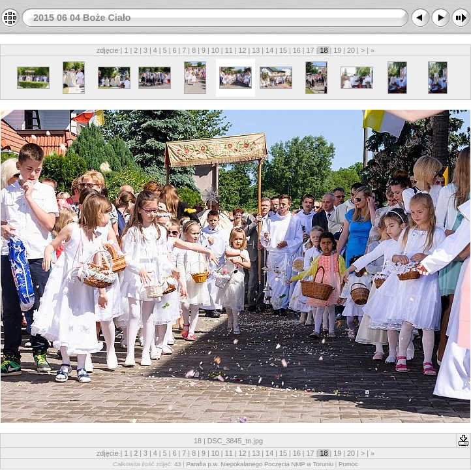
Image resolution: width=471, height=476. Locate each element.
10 (215, 50)
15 (283, 50)
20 (351, 50)
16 (297, 50)
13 (256, 50)
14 (269, 50)
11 (229, 50)
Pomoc (348, 464)
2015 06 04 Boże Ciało (82, 18)
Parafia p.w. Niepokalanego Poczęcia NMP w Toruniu (260, 464)
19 (337, 50)
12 (242, 50)
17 (311, 50)
